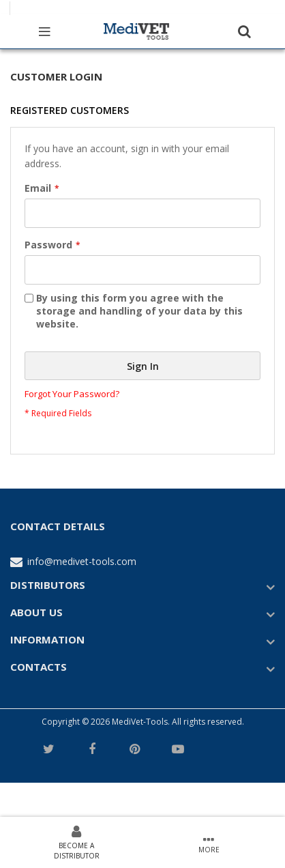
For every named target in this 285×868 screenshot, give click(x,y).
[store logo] (136, 31)
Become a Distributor (77, 851)
